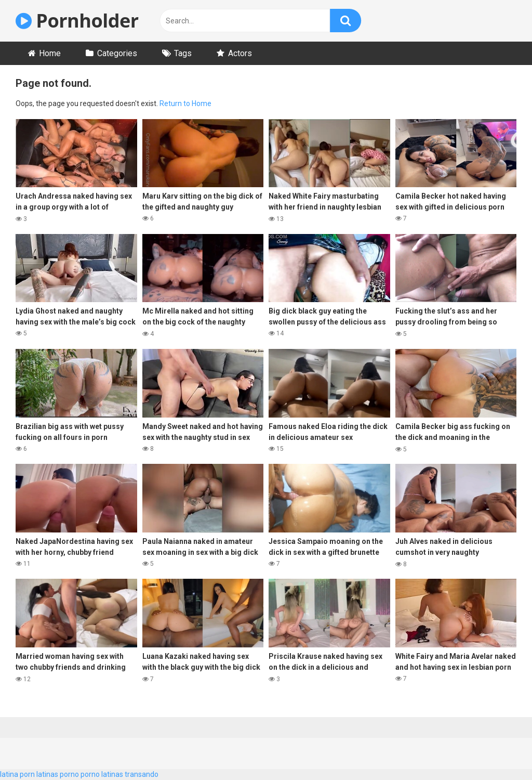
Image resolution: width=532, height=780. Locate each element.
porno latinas (102, 774)
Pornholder (77, 21)
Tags (183, 53)
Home (50, 53)
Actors (240, 53)
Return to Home (185, 103)
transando (142, 774)
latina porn (17, 774)
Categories (117, 53)
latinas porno (58, 774)
